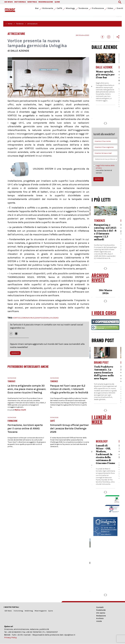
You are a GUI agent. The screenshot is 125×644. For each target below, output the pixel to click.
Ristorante (48, 8)
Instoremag (18, 611)
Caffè (60, 8)
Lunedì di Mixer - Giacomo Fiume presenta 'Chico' (105, 452)
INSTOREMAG (20, 2)
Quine (50, 611)
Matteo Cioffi (20, 410)
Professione (98, 8)
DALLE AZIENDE (104, 47)
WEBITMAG (32, 2)
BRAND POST (103, 340)
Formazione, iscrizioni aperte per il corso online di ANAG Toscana (25, 428)
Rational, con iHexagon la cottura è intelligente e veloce (102, 373)
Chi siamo (101, 613)
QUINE (57, 2)
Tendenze (83, 8)
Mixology (70, 8)
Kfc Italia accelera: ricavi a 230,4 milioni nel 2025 (105, 228)
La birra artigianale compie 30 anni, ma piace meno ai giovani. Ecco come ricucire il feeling (27, 389)
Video (110, 8)
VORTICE (17, 318)
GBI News (8, 611)
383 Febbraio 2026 (105, 292)
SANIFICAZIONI (42, 318)
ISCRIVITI (15, 353)
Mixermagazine (41, 611)
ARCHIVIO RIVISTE (100, 278)
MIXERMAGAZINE (46, 2)
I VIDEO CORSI (104, 313)
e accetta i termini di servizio (105, 169)
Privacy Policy (10, 637)
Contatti (100, 607)
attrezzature (32, 24)
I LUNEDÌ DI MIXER (101, 419)
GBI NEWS (8, 2)
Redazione (101, 616)
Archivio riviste (100, 620)
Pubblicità (101, 610)
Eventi (120, 8)
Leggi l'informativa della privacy (105, 167)
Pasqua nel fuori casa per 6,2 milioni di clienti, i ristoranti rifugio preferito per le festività (69, 389)
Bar (37, 8)
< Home (9, 24)
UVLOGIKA (54, 318)
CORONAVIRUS (28, 318)
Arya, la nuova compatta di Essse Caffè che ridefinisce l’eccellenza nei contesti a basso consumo (105, 80)
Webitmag (29, 611)
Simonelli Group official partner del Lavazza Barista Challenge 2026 (70, 428)
